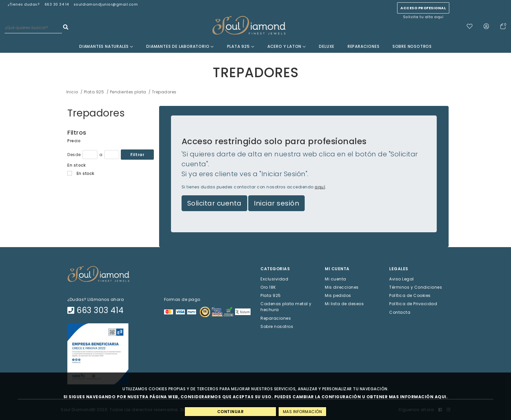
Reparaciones (364, 46)
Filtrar (137, 155)
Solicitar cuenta (214, 203)
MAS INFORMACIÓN (303, 412)
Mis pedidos (338, 295)
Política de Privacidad (413, 304)
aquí (320, 187)
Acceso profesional (423, 8)
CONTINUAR (231, 412)
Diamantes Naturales (106, 46)
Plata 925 (241, 46)
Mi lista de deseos (344, 304)
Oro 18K (268, 287)
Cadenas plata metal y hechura (286, 307)
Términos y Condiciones (416, 287)
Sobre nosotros (412, 46)
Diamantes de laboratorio (180, 46)
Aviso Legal (402, 279)
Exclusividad (274, 279)
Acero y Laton (287, 46)
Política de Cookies (410, 295)
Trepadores (96, 113)
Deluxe (327, 46)
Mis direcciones (342, 287)
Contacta (400, 312)
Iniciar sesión (276, 203)
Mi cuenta (336, 279)
